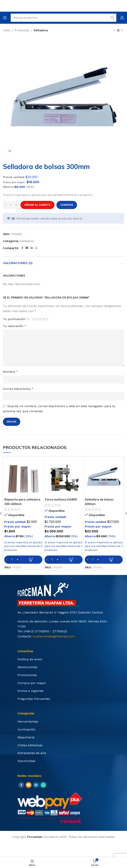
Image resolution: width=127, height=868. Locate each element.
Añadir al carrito (37, 205)
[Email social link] (27, 248)
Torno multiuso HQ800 (62, 499)
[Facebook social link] (22, 248)
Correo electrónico (18, 389)
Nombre (10, 372)
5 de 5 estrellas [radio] (47, 319)
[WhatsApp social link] (36, 248)
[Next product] (122, 30)
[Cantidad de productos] (11, 205)
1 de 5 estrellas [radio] (34, 319)
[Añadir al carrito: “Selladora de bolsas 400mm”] (104, 560)
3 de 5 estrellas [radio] (40, 319)
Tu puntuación (15, 319)
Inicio (7, 30)
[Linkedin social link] (32, 248)
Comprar (67, 205)
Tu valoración (14, 326)
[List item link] (63, 659)
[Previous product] (114, 30)
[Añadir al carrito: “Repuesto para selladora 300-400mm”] (23, 560)
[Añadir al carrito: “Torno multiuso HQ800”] (64, 560)
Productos (22, 30)
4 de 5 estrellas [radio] (44, 319)
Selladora (41, 30)
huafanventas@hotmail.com (54, 636)
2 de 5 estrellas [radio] (37, 319)
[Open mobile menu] (5, 18)
